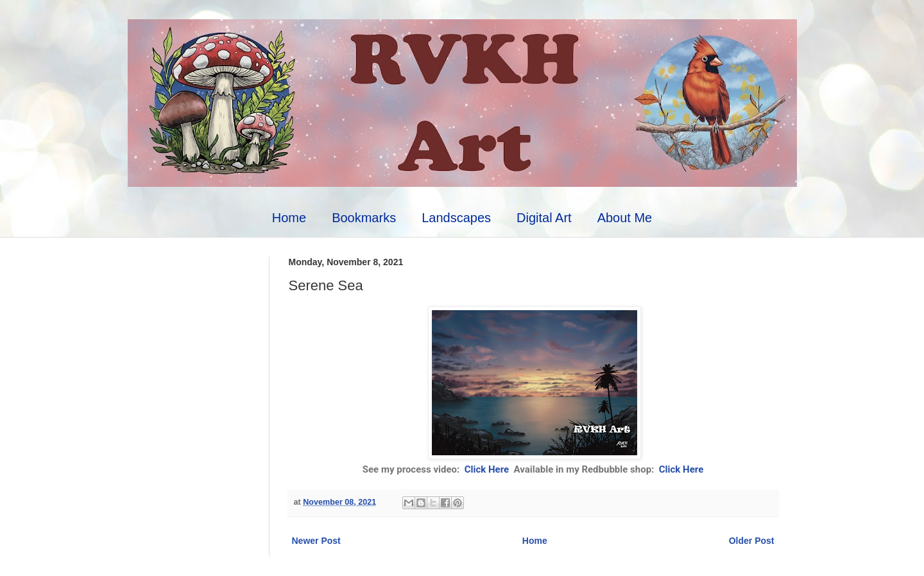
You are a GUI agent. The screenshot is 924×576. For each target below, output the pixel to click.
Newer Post (316, 541)
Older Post (752, 541)
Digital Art (544, 218)
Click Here (488, 469)
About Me (625, 218)
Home (289, 218)
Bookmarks (364, 218)
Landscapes (456, 218)
